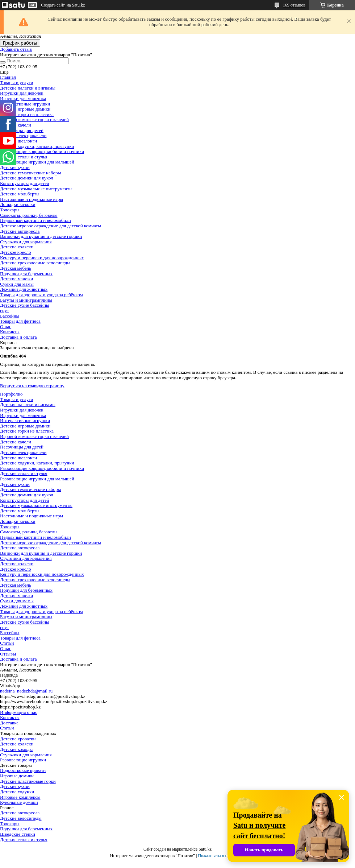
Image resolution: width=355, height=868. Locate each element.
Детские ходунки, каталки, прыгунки (37, 146)
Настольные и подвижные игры (32, 199)
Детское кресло (15, 252)
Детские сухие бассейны (25, 305)
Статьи (7, 643)
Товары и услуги (16, 82)
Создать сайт (53, 5)
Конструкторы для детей (25, 183)
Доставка (9, 723)
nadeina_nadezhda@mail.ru (26, 691)
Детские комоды (16, 749)
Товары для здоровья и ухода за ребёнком (41, 295)
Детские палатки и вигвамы (28, 88)
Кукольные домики (19, 802)
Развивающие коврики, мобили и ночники (42, 151)
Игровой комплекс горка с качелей (34, 119)
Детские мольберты (20, 194)
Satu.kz (205, 849)
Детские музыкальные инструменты (36, 189)
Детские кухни (15, 167)
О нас (6, 326)
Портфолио (11, 394)
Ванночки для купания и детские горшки (41, 236)
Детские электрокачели (23, 135)
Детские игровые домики (25, 109)
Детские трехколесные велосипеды (35, 263)
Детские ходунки (17, 792)
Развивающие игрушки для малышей (37, 162)
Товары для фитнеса (20, 321)
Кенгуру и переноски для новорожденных (42, 258)
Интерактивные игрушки (25, 104)
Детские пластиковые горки (28, 781)
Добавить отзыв (16, 49)
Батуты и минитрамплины (26, 300)
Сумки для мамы (17, 284)
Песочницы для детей (22, 130)
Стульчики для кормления (26, 242)
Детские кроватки (18, 739)
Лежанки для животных (24, 289)
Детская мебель (16, 268)
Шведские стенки (18, 834)
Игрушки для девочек (22, 93)
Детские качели (16, 442)
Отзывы (8, 654)
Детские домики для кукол (27, 178)
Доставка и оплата (18, 337)
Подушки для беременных (26, 274)
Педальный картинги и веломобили (35, 220)
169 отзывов (294, 5)
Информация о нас (19, 712)
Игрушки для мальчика (23, 98)
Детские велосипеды (21, 818)
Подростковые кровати (23, 770)
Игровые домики (17, 776)
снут (5, 311)
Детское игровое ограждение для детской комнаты (51, 226)
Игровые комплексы (20, 797)
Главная (8, 77)
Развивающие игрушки (23, 760)
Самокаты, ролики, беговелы (29, 215)
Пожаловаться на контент (221, 856)
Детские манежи (16, 279)
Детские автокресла (20, 231)
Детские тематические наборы (30, 173)
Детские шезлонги (18, 141)
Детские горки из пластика (27, 114)
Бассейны (10, 316)
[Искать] (3, 62)
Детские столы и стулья (24, 157)
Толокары (10, 210)
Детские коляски (17, 247)
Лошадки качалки (18, 204)
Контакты (10, 332)
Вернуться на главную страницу (32, 386)
